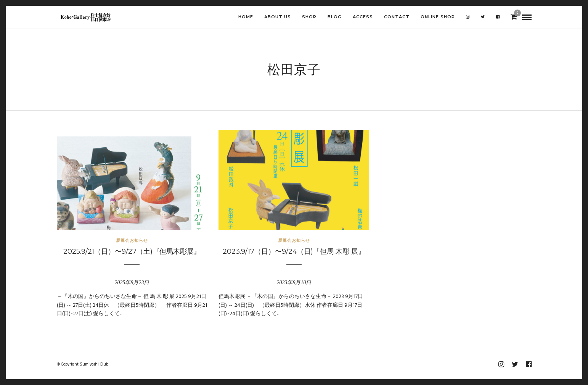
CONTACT (397, 17)
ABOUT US (278, 17)
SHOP (309, 17)
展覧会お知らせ (132, 240)
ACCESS (363, 17)
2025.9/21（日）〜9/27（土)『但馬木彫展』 (132, 251)
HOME (246, 17)
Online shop (438, 17)
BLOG (335, 17)
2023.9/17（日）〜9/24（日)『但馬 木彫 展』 (294, 251)
